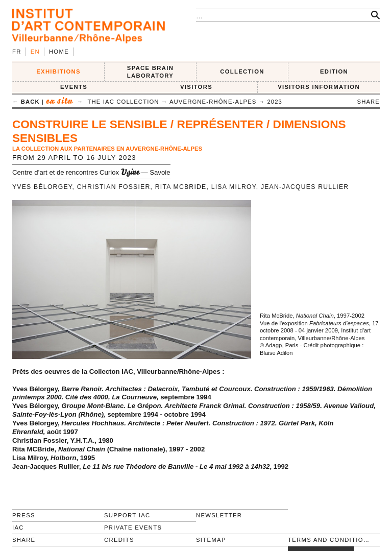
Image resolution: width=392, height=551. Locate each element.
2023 (275, 102)
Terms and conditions (329, 540)
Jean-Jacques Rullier (305, 187)
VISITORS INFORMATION (319, 87)
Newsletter (219, 515)
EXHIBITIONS (58, 71)
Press (24, 515)
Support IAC (127, 515)
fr (17, 52)
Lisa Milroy (234, 187)
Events (74, 87)
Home (59, 52)
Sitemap (211, 540)
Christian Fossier (114, 187)
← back (26, 102)
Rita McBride (181, 187)
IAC (18, 528)
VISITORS (196, 87)
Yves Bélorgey (42, 187)
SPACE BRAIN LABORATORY (150, 72)
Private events (133, 528)
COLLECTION (242, 71)
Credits (119, 540)
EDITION (334, 71)
